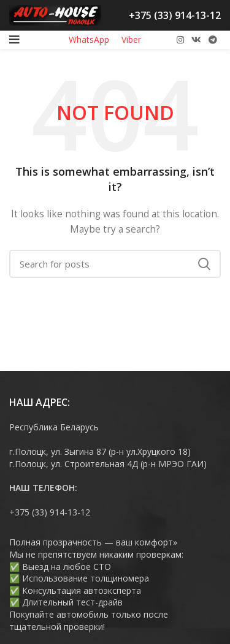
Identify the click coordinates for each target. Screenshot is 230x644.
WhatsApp (89, 39)
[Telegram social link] (213, 40)
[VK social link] (196, 40)
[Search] (115, 264)
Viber (131, 39)
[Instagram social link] (180, 40)
